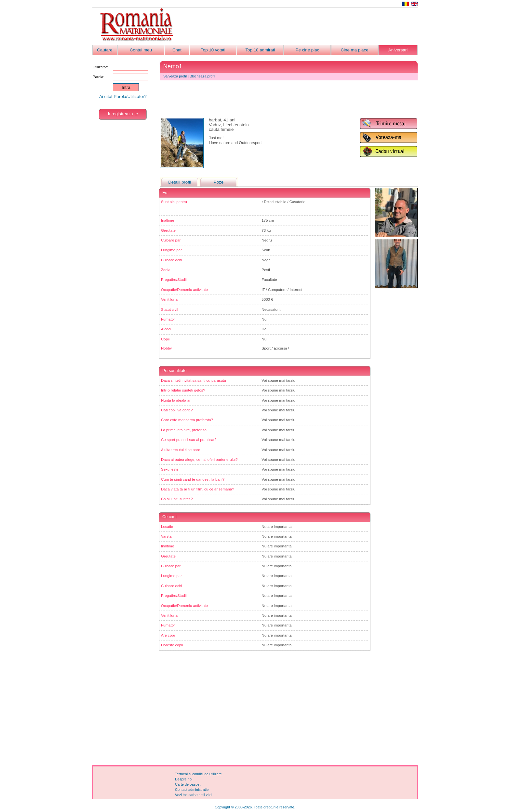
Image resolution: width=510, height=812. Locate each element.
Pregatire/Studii (174, 280)
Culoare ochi (172, 260)
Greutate (168, 230)
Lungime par (171, 250)
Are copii (168, 635)
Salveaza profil (175, 76)
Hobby (166, 348)
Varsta (166, 536)
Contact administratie (192, 790)
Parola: (98, 77)
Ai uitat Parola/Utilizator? (123, 96)
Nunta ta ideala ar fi (177, 400)
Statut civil (169, 310)
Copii (165, 339)
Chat (177, 50)
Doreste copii (172, 645)
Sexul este (170, 469)
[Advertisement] (299, 26)
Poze (219, 182)
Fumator (168, 319)
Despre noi (184, 779)
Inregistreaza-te (123, 114)
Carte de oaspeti (188, 784)
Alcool (166, 329)
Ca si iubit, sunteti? (177, 499)
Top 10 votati (213, 50)
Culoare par (171, 240)
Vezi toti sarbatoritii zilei (194, 795)
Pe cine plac (308, 50)
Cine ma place (354, 50)
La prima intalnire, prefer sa (184, 430)
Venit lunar (170, 299)
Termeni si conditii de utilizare (198, 774)
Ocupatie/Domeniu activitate (184, 290)
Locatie (167, 527)
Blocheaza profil (202, 76)
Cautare (105, 50)
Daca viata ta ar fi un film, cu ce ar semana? (198, 489)
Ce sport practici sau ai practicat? (189, 440)
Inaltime (168, 220)
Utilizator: (100, 67)
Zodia (166, 270)
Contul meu (141, 50)
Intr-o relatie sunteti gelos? (183, 390)
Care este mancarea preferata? (187, 420)
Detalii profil (180, 182)
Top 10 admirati (260, 50)
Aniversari (398, 50)
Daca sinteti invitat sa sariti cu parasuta (194, 380)
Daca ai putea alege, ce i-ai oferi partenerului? (199, 460)
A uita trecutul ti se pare (181, 450)
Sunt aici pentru (174, 202)
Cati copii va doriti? (177, 410)
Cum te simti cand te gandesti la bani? (193, 479)
